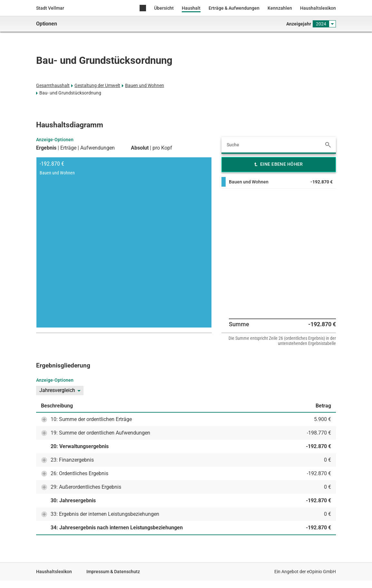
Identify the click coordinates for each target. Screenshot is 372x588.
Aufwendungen (98, 148)
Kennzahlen (280, 8)
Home (143, 9)
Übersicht (164, 8)
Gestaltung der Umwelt (97, 85)
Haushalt (191, 8)
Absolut (140, 148)
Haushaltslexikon (318, 8)
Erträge (68, 148)
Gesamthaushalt (53, 85)
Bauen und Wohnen (145, 85)
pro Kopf (162, 148)
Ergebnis (46, 148)
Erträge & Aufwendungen (234, 8)
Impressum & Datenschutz (113, 572)
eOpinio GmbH (321, 572)
